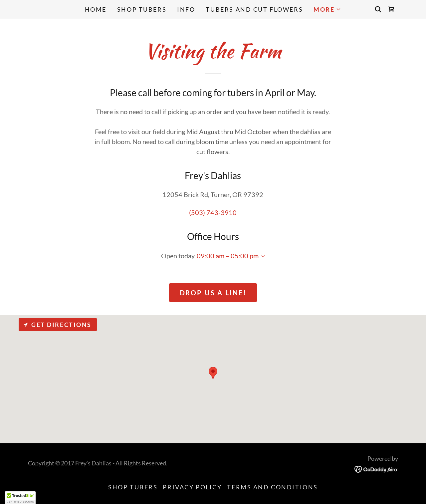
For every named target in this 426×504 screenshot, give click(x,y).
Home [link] (96, 9)
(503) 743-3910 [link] (213, 212)
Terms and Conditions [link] (272, 487)
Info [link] (186, 9)
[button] (327, 9)
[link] (391, 9)
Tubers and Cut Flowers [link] (254, 9)
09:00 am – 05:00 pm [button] (228, 256)
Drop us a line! (213, 293)
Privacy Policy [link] (192, 487)
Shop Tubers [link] (142, 9)
